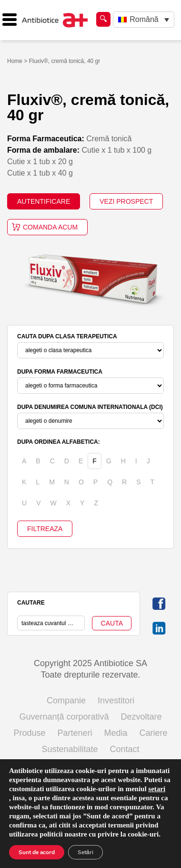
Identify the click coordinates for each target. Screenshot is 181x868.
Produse (29, 733)
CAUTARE (31, 603)
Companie (66, 701)
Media (116, 733)
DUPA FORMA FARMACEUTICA (60, 372)
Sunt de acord (37, 852)
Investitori (116, 701)
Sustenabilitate (70, 749)
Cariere (154, 733)
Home (15, 61)
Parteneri (75, 733)
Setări (85, 852)
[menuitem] (144, 20)
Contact (125, 749)
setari (157, 789)
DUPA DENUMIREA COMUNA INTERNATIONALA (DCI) (90, 407)
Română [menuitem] (144, 19)
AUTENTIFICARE (44, 201)
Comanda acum (50, 227)
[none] (144, 20)
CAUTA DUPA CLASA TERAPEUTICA (67, 336)
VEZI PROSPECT (126, 201)
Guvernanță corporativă (64, 717)
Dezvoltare (141, 717)
